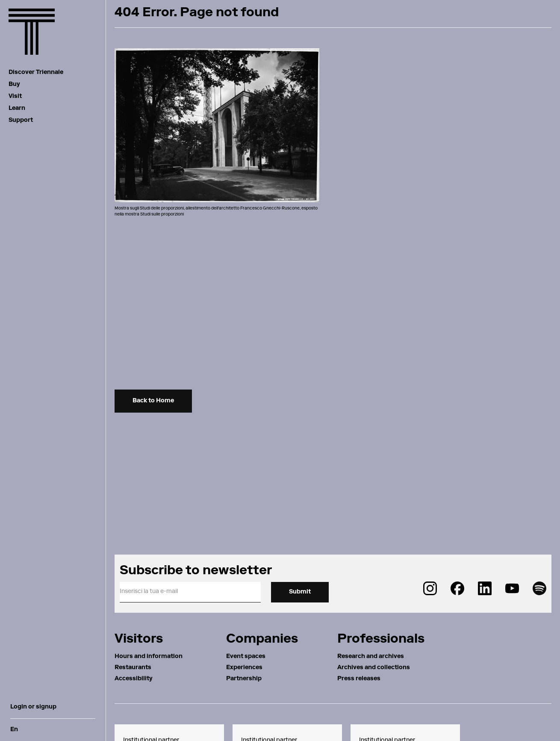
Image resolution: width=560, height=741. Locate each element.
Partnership (244, 679)
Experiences (244, 668)
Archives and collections (374, 668)
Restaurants (133, 668)
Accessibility (134, 679)
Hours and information (149, 657)
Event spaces (246, 657)
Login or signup (33, 707)
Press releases (359, 679)
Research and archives (371, 657)
